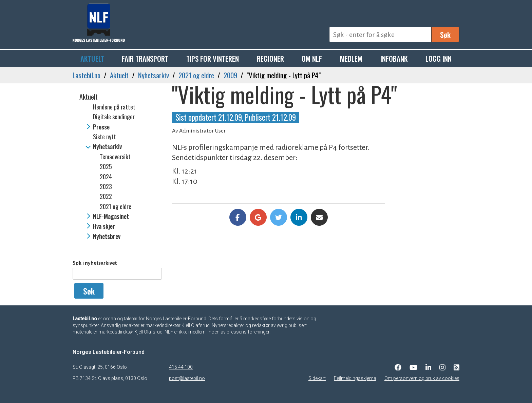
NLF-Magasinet (111, 216)
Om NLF (312, 58)
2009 (230, 75)
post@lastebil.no (187, 378)
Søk (445, 35)
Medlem (351, 58)
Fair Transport (145, 58)
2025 (106, 166)
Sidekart (317, 378)
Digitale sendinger (114, 117)
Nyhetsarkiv (154, 75)
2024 (106, 177)
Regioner (270, 58)
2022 (106, 196)
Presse (101, 127)
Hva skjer (104, 226)
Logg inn (439, 58)
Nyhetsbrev (107, 236)
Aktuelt (92, 58)
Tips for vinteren (213, 58)
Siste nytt (104, 137)
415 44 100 (181, 367)
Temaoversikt (115, 157)
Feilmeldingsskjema (355, 378)
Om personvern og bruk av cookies (422, 378)
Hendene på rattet (114, 107)
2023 (106, 186)
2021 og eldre (196, 75)
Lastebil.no (87, 75)
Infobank (394, 58)
